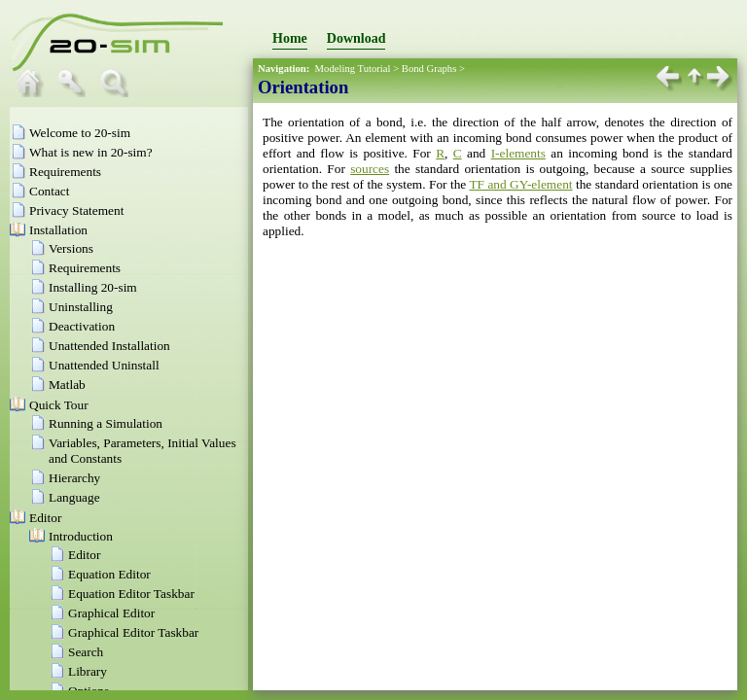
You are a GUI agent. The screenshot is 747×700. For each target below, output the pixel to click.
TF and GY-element (520, 184)
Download (356, 38)
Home (290, 38)
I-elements (518, 153)
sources (370, 169)
